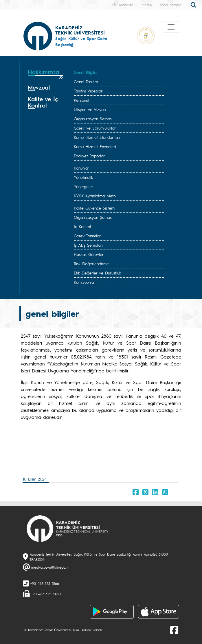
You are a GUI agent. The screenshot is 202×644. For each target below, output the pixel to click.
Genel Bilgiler (86, 72)
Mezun (147, 5)
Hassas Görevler (89, 254)
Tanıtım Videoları (89, 91)
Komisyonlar (85, 282)
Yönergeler (83, 186)
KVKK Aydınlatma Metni (95, 196)
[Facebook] (174, 630)
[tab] (45, 74)
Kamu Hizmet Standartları (97, 137)
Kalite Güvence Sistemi (94, 208)
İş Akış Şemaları (88, 245)
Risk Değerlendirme (91, 263)
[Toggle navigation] (171, 27)
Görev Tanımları (88, 236)
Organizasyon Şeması (93, 119)
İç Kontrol (82, 226)
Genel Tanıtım (86, 81)
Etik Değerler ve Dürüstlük (97, 273)
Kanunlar (81, 168)
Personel (81, 100)
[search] (194, 4)
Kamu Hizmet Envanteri (95, 146)
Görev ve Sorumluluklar (95, 128)
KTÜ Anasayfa (122, 5)
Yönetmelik (83, 177)
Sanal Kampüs (171, 5)
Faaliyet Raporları (90, 156)
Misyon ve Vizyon (90, 109)
